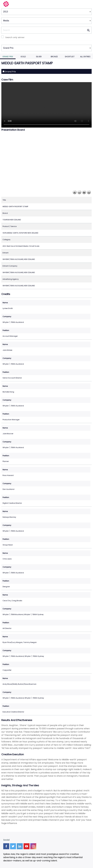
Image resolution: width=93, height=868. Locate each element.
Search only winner (15, 37)
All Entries (85, 57)
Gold (23, 57)
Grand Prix (8, 57)
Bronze (54, 57)
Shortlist (70, 57)
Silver (39, 57)
